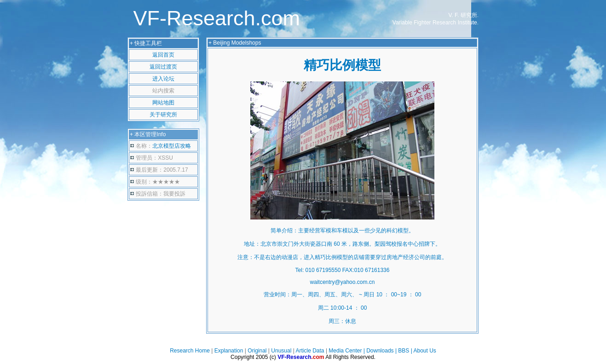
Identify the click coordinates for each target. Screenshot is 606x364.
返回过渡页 (163, 67)
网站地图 (163, 103)
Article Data (310, 351)
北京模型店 (172, 146)
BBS (404, 351)
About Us (425, 351)
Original (257, 351)
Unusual (281, 351)
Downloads (380, 351)
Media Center (345, 351)
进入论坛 (163, 79)
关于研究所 (163, 115)
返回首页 (163, 55)
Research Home (190, 351)
